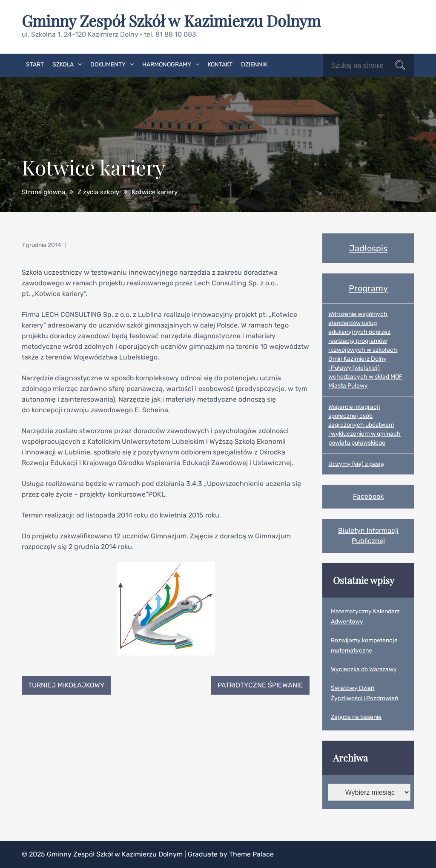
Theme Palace (251, 854)
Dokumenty (108, 65)
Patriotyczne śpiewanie (260, 685)
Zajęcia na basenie (356, 717)
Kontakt (220, 65)
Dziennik (254, 65)
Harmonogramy (167, 65)
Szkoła (63, 65)
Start (35, 65)
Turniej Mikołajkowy (66, 685)
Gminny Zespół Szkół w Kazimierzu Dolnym (171, 20)
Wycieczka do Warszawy (364, 669)
